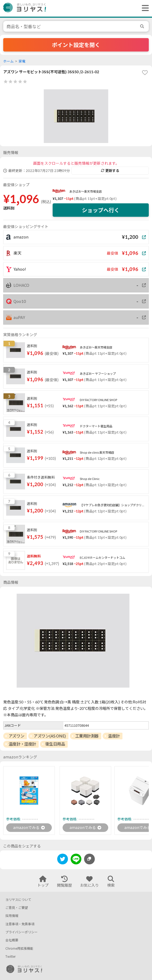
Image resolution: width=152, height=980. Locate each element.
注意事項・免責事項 (20, 924)
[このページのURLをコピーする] (89, 859)
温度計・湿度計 (22, 744)
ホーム (8, 61)
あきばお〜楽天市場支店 (86, 191)
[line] (76, 860)
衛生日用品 (55, 744)
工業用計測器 (87, 736)
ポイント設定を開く (76, 45)
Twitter (10, 957)
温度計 (114, 736)
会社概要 (12, 940)
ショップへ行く (101, 210)
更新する (110, 171)
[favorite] (145, 73)
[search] (143, 26)
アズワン (16, 736)
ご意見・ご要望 (17, 908)
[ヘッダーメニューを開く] (144, 8)
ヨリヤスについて (18, 900)
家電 (22, 61)
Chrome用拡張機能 (19, 948)
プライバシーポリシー (21, 932)
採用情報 (12, 916)
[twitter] (63, 860)
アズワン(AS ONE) (50, 736)
